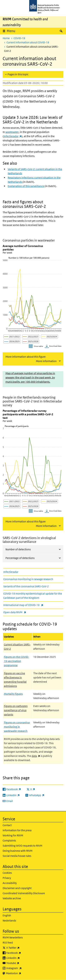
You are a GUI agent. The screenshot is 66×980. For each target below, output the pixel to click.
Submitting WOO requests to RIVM (22, 846)
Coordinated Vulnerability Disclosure (24, 893)
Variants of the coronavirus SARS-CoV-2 (26, 586)
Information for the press (17, 830)
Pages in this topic (18, 74)
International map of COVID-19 (33, 605)
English (7, 915)
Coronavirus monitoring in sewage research (28, 579)
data (36, 756)
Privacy (7, 878)
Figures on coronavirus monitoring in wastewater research (17, 727)
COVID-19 (19, 38)
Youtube (22, 963)
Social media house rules (17, 856)
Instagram (23, 968)
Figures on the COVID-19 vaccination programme (16, 661)
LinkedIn (22, 958)
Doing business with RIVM (18, 851)
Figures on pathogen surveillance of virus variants (16, 710)
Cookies (7, 873)
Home (6, 38)
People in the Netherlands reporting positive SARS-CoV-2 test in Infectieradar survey (32, 401)
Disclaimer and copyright (17, 888)
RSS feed (8, 943)
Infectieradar (11, 572)
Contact (7, 825)
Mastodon (23, 973)
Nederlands (9, 921)
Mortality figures (13, 694)
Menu (11, 31)
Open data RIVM (24, 612)
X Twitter (22, 948)
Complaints (9, 840)
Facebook (23, 953)
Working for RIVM (13, 835)
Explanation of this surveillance (26, 186)
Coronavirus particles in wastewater (29, 240)
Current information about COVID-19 (28, 42)
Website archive (12, 898)
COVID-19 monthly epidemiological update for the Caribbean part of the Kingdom (33, 596)
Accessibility (10, 883)
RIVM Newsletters (13, 937)
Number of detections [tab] (18, 549)
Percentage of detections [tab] (20, 558)
